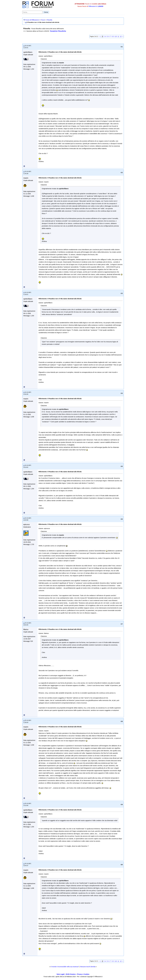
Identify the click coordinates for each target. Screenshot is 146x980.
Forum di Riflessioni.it (32, 20)
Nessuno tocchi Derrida (88, 967)
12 (121, 36)
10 (116, 36)
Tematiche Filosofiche (58, 31)
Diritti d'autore (71, 974)
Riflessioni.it (93, 6)
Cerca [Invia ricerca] (46, 12)
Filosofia (49, 20)
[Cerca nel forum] (32, 12)
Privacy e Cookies (83, 974)
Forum (43, 20)
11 (118, 36)
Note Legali (61, 974)
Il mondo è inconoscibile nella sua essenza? (65, 967)
